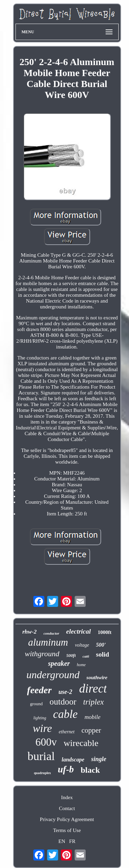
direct (93, 689)
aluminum (48, 642)
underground (53, 675)
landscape (73, 760)
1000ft (105, 632)
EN (62, 841)
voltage (82, 645)
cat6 (86, 656)
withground (42, 654)
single (99, 759)
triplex (94, 702)
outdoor (63, 702)
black (90, 770)
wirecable (81, 743)
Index (67, 797)
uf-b (66, 769)
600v (46, 742)
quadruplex (42, 773)
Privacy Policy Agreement (67, 819)
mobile (93, 717)
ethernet (67, 732)
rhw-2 (30, 632)
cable (65, 714)
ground (36, 704)
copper (91, 730)
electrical (78, 631)
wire (42, 728)
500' (101, 645)
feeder (40, 690)
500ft (71, 655)
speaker (59, 663)
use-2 (65, 692)
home (81, 665)
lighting (40, 718)
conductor (51, 633)
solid (103, 654)
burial (41, 756)
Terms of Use (67, 830)
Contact (67, 808)
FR (72, 841)
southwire (97, 677)
